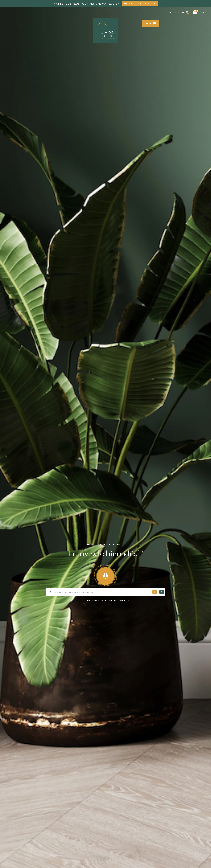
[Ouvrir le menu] (150, 23)
